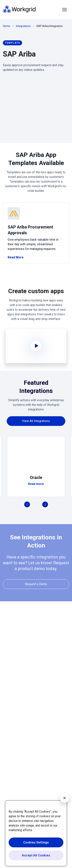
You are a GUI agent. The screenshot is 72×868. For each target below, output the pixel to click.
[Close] (65, 798)
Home (7, 26)
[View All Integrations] (36, 421)
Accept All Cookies (36, 855)
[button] (65, 10)
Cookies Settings (36, 842)
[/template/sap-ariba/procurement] (36, 233)
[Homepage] (19, 12)
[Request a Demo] (36, 584)
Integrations (23, 26)
